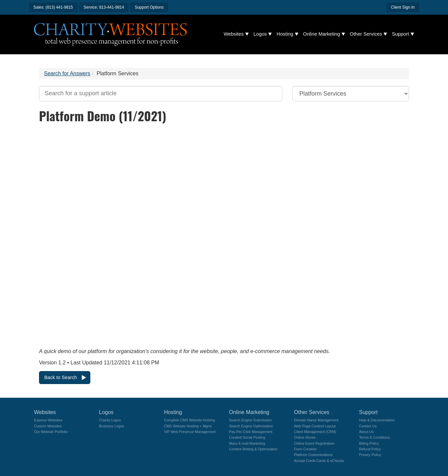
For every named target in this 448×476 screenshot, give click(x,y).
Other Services (366, 34)
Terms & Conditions (374, 437)
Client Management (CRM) (315, 432)
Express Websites (48, 420)
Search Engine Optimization (251, 426)
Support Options (149, 7)
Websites (234, 34)
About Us (366, 432)
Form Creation (305, 449)
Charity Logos (110, 420)
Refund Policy (370, 449)
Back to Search (61, 377)
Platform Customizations (313, 455)
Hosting (285, 34)
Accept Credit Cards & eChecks (319, 461)
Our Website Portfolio (51, 432)
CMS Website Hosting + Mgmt (188, 426)
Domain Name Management (316, 420)
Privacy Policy (370, 455)
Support (400, 34)
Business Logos (111, 426)
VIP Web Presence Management (190, 432)
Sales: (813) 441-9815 (53, 7)
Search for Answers (67, 73)
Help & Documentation (377, 420)
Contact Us (368, 426)
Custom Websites (48, 426)
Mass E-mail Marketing (247, 443)
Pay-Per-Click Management (251, 432)
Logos (260, 34)
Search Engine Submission (250, 420)
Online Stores (305, 437)
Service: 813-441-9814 (104, 7)
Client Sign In (403, 7)
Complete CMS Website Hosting (189, 420)
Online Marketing (321, 34)
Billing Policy (369, 443)
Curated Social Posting (247, 437)
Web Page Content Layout (315, 426)
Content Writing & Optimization (253, 449)
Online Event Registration (314, 443)
